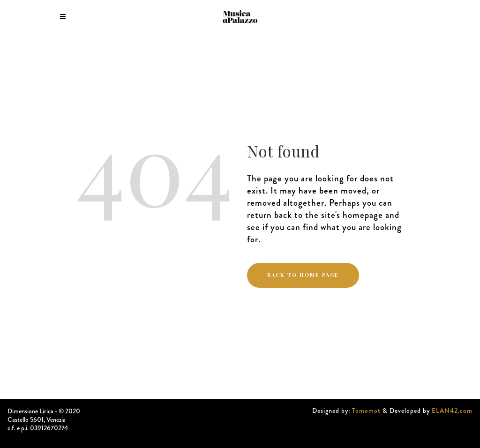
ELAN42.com (452, 411)
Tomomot (366, 411)
